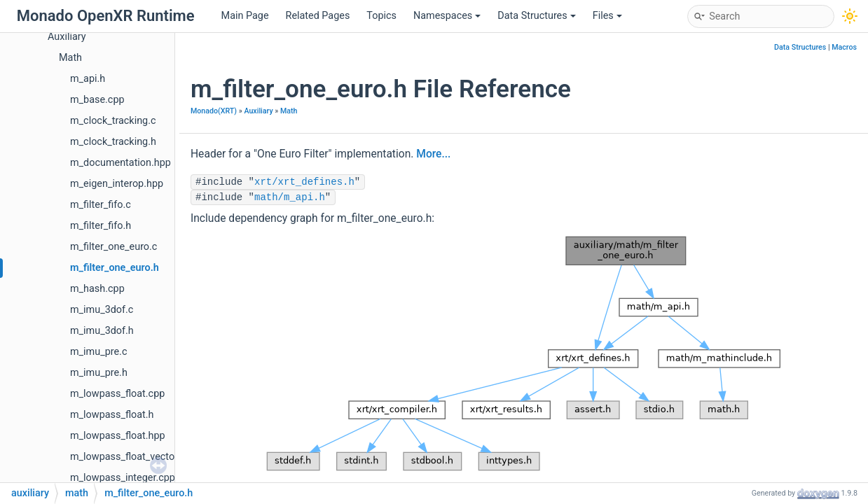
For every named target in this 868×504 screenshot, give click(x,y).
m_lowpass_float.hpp (118, 436)
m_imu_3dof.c (102, 310)
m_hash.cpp (97, 289)
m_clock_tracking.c (113, 121)
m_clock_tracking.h (113, 142)
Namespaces (447, 16)
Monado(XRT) (214, 111)
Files (607, 16)
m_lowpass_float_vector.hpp (133, 457)
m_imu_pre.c (98, 352)
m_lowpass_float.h (112, 415)
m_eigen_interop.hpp (117, 184)
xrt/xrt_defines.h (304, 182)
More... (433, 154)
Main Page (245, 16)
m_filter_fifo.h (101, 226)
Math (70, 58)
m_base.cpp (97, 100)
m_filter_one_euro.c (113, 247)
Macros (844, 47)
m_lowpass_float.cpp (117, 394)
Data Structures (536, 16)
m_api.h (88, 79)
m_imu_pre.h (99, 373)
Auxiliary (67, 37)
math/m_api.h (290, 197)
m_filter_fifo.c (101, 205)
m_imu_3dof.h (102, 331)
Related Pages (318, 16)
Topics (381, 16)
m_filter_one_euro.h (115, 268)
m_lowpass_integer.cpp (123, 478)
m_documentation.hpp (120, 163)
